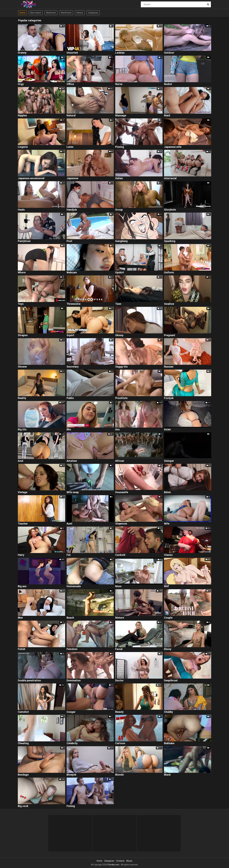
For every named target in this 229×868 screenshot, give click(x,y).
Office (70, 84)
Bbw (20, 618)
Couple (168, 618)
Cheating (23, 743)
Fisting (71, 806)
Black (167, 775)
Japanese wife (173, 147)
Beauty (119, 712)
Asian (167, 430)
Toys (21, 304)
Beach (70, 618)
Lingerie (23, 147)
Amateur (72, 461)
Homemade (74, 586)
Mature (120, 618)
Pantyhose (24, 241)
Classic (168, 555)
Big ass (22, 586)
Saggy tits (121, 367)
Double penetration (29, 681)
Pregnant (170, 335)
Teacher (23, 524)
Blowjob (71, 775)
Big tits (22, 430)
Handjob (72, 210)
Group (119, 210)
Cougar (71, 712)
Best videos (36, 13)
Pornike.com (114, 865)
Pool (69, 241)
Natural (71, 116)
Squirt (70, 335)
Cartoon (120, 743)
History (80, 13)
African (120, 461)
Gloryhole (170, 210)
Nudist (168, 84)
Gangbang (121, 241)
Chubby (168, 712)
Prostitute (121, 398)
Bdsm (167, 492)
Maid (167, 116)
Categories (93, 13)
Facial (119, 649)
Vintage (23, 492)
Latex (70, 147)
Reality (22, 398)
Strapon (23, 335)
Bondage (23, 775)
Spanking (170, 241)
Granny (22, 53)
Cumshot (23, 712)
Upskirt (120, 273)
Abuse (129, 861)
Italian (119, 178)
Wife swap (73, 492)
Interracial (170, 178)
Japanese (72, 178)
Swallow (169, 304)
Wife (167, 524)
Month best (66, 13)
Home (22, 13)
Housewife (122, 492)
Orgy (21, 84)
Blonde (119, 775)
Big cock (23, 806)
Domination (74, 681)
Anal (21, 461)
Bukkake (169, 743)
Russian (169, 367)
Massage (121, 116)
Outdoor (169, 53)
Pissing (120, 147)
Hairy (21, 555)
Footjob (169, 398)
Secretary (73, 367)
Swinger (169, 461)
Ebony (168, 649)
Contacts (120, 861)
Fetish (22, 649)
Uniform (169, 273)
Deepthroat (171, 681)
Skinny (119, 335)
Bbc (69, 430)
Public (70, 398)
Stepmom (121, 524)
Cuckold (120, 555)
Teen (118, 304)
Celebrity (72, 743)
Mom (118, 586)
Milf (166, 586)
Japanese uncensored (31, 178)
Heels (21, 210)
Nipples (22, 116)
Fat (69, 555)
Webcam (72, 273)
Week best (51, 13)
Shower (22, 367)
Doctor (119, 681)
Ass (117, 430)
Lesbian (120, 53)
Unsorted (72, 53)
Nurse (119, 84)
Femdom (72, 649)
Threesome (74, 304)
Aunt (69, 524)
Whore (22, 273)
